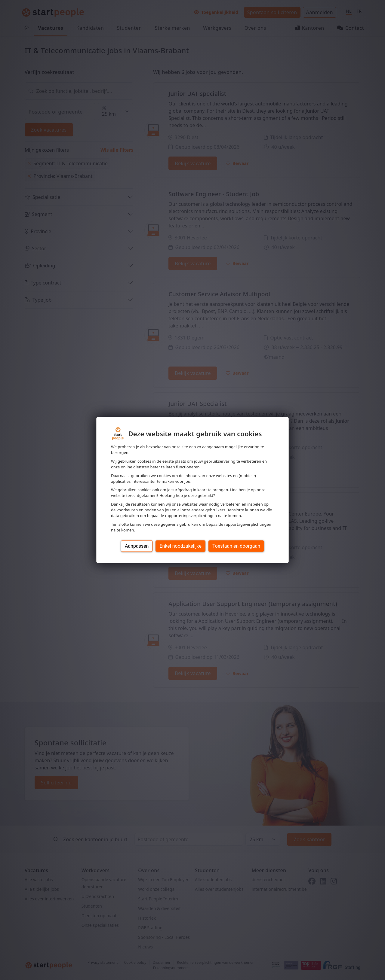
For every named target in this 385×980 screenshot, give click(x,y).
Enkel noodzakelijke (180, 546)
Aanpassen (137, 546)
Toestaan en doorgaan (236, 546)
